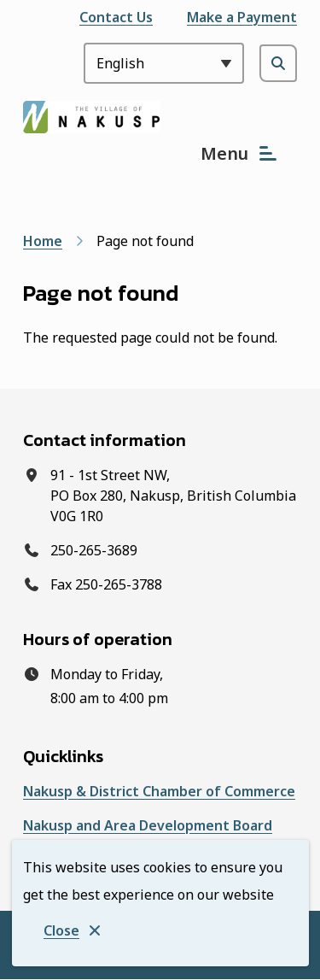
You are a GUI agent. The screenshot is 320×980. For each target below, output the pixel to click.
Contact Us (116, 17)
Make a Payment (242, 17)
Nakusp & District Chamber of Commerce (159, 791)
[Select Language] (164, 63)
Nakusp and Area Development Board (148, 825)
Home (43, 241)
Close (61, 930)
